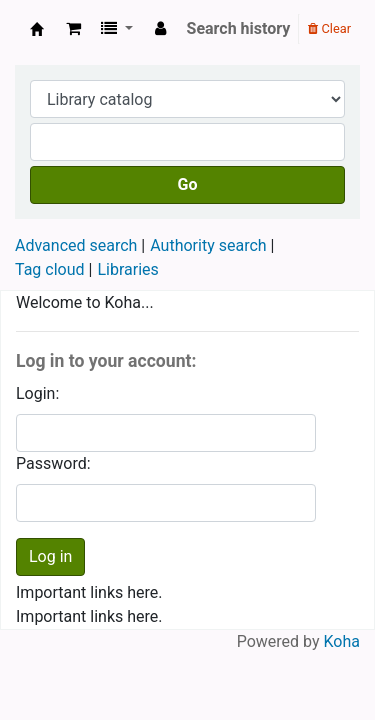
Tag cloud (50, 269)
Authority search (208, 245)
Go (188, 184)
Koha (342, 641)
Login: (37, 393)
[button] (73, 29)
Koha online (37, 29)
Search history (239, 28)
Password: (53, 463)
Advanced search (76, 245)
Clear (329, 28)
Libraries (127, 269)
